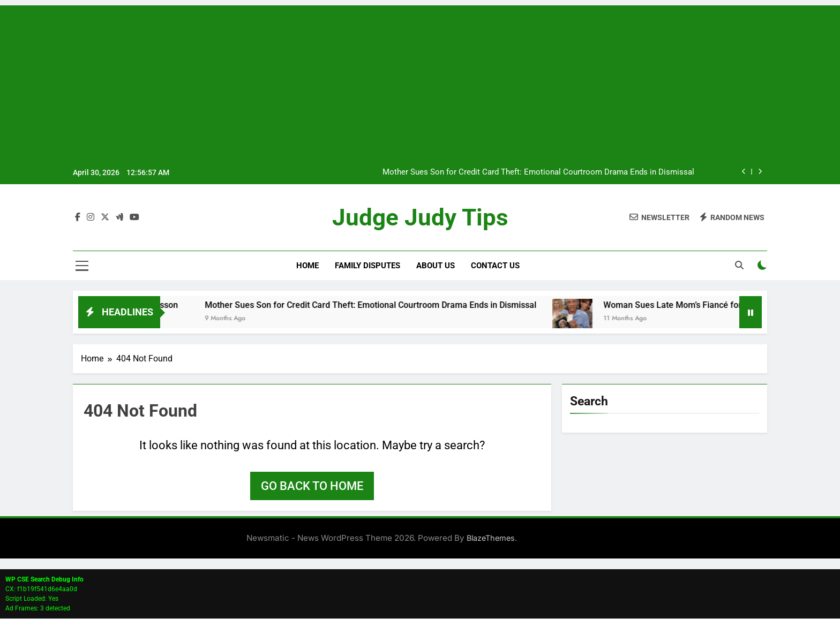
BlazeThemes (491, 538)
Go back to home (312, 486)
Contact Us (495, 266)
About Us (436, 266)
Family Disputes (367, 266)
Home (307, 266)
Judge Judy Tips (420, 218)
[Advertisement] (420, 80)
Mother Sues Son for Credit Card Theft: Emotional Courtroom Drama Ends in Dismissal (538, 172)
